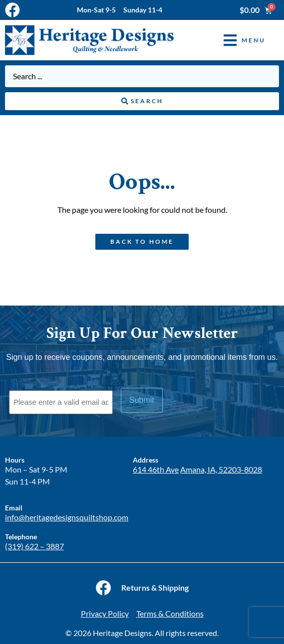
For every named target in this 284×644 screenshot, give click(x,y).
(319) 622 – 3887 (34, 546)
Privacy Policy (105, 613)
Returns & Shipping (155, 587)
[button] (237, 40)
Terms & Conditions (170, 613)
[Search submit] (142, 101)
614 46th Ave (156, 469)
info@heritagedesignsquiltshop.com (67, 517)
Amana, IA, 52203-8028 (221, 469)
